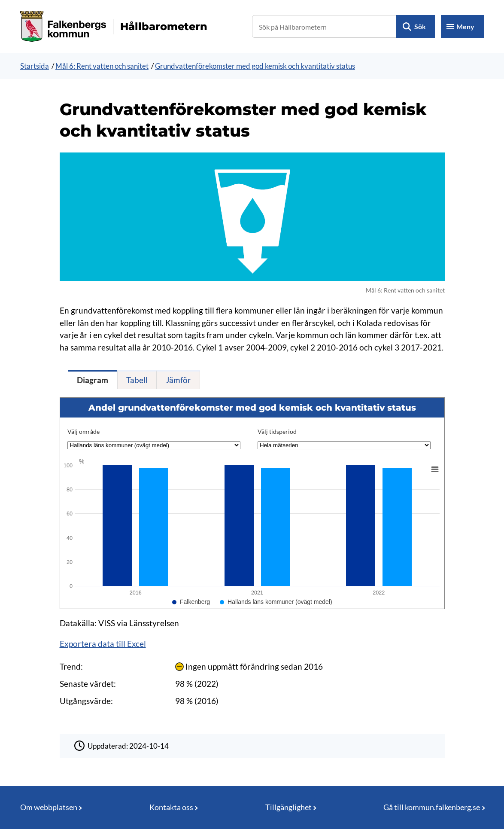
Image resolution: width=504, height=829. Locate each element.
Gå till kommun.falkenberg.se (432, 807)
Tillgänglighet (288, 807)
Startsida (35, 66)
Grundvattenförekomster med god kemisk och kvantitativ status (255, 66)
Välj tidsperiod (277, 431)
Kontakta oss (171, 807)
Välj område (83, 431)
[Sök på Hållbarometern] (324, 26)
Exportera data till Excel (103, 644)
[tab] (93, 380)
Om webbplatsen (49, 807)
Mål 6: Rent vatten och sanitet (102, 66)
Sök (420, 26)
